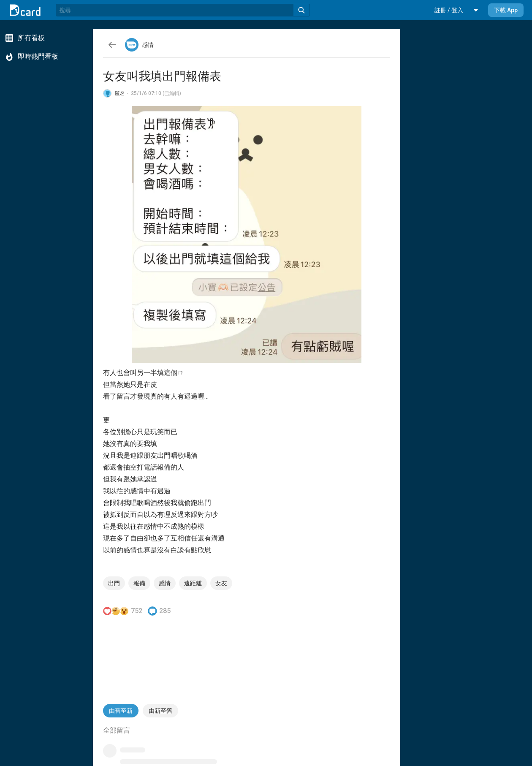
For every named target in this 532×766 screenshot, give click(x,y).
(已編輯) (172, 94)
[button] (449, 10)
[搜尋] (174, 10)
